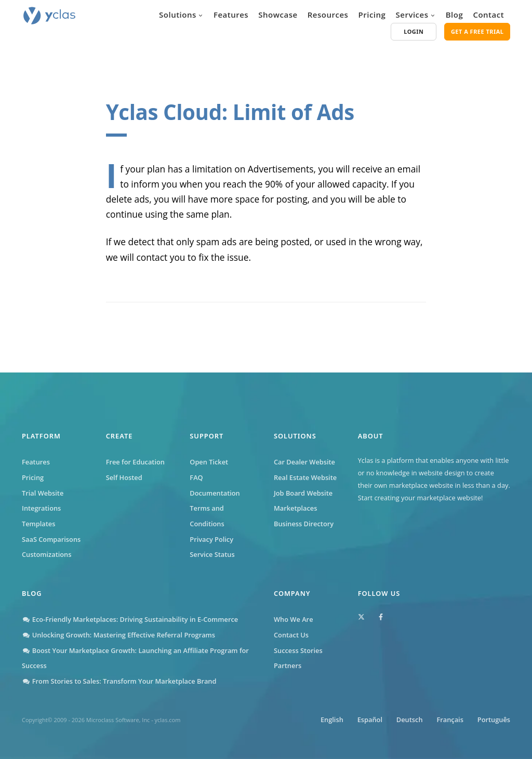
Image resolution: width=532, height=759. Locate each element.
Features (231, 15)
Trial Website (43, 493)
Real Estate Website (305, 477)
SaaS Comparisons (51, 539)
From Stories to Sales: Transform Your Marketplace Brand (119, 681)
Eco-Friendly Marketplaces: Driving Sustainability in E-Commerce (130, 619)
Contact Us (291, 635)
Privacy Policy (211, 539)
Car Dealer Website (304, 462)
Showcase (278, 15)
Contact (488, 15)
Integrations (41, 508)
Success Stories (298, 650)
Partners (288, 665)
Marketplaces (295, 508)
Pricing (372, 15)
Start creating (379, 498)
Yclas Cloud (164, 112)
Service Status (212, 554)
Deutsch (409, 720)
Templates (38, 524)
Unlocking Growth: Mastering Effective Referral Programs (118, 635)
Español (369, 720)
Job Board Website (303, 493)
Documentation (215, 493)
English (331, 720)
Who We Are (294, 619)
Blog (455, 15)
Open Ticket (209, 462)
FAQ (196, 477)
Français (450, 720)
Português (494, 720)
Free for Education (135, 462)
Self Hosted (124, 477)
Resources (328, 15)
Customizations (46, 554)
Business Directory (304, 524)
